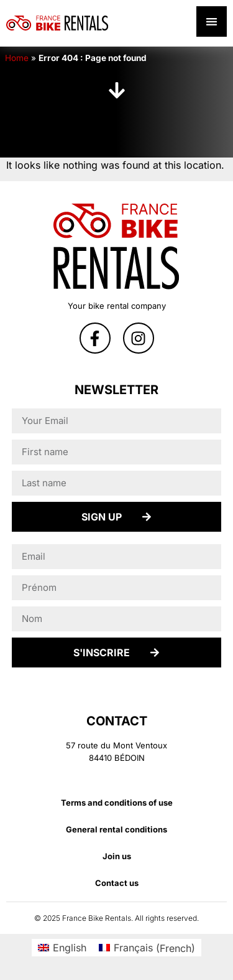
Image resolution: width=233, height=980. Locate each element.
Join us (117, 856)
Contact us (117, 883)
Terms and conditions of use (117, 803)
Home (17, 58)
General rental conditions (116, 829)
